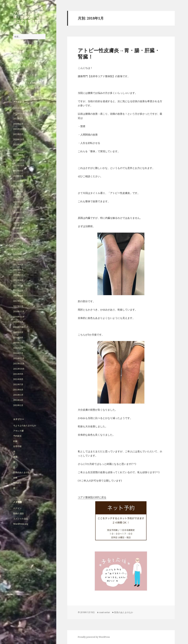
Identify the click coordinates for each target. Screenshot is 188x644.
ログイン (17, 508)
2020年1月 (18, 155)
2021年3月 (18, 134)
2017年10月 (19, 259)
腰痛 (15, 457)
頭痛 (15, 478)
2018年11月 (19, 218)
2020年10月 (19, 139)
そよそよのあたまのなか (25, 425)
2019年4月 (18, 192)
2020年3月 (18, 150)
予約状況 (17, 436)
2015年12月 (19, 358)
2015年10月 (19, 369)
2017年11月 (19, 254)
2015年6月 (18, 390)
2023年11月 (19, 113)
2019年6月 (18, 181)
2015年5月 (18, 395)
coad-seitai (104, 612)
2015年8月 (18, 379)
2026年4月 (18, 108)
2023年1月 (18, 124)
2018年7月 (18, 228)
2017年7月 (18, 275)
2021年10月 (19, 129)
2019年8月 (18, 176)
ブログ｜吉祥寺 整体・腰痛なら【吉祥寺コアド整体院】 (29, 17)
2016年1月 (18, 353)
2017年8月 (18, 270)
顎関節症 (17, 483)
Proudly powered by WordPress (94, 637)
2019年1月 (18, 207)
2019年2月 (18, 202)
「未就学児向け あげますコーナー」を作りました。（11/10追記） (28, 66)
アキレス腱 (18, 431)
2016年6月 (18, 332)
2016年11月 (19, 317)
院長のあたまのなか (23, 472)
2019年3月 (18, 197)
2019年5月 (18, 186)
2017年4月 (18, 291)
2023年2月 (18, 119)
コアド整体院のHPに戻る (92, 497)
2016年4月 (18, 338)
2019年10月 (19, 165)
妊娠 (15, 441)
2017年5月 (18, 285)
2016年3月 (18, 343)
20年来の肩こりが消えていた (27, 88)
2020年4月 (18, 145)
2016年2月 (18, 348)
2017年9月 (18, 265)
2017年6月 (18, 280)
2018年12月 (19, 212)
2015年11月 (19, 364)
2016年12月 (19, 311)
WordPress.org (21, 524)
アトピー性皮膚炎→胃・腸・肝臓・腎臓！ (119, 53)
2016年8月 (18, 322)
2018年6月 (18, 233)
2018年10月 (19, 223)
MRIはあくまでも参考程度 (26, 83)
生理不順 (17, 446)
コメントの (20, 519)
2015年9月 (18, 374)
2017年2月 (18, 301)
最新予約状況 (19, 58)
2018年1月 (18, 244)
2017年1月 (18, 306)
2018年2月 (18, 238)
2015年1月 (18, 405)
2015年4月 (18, 400)
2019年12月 (19, 160)
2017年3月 (18, 296)
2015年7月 (18, 384)
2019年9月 (18, 171)
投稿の (18, 513)
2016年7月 (18, 327)
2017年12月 (19, 249)
